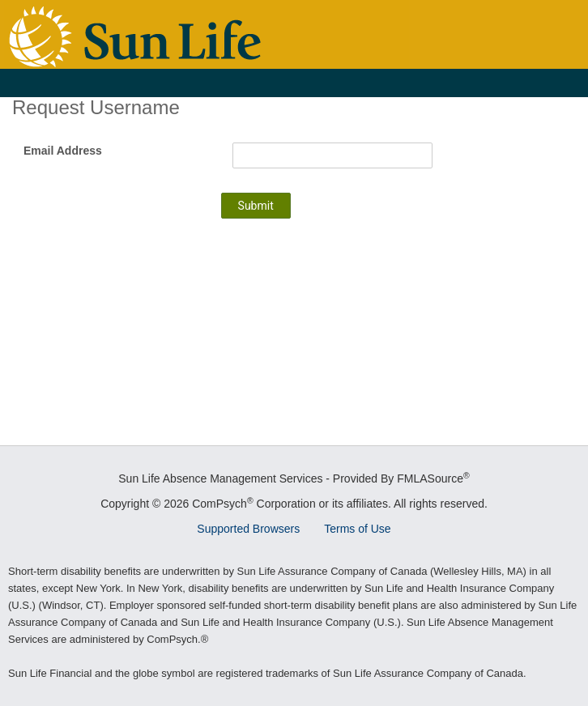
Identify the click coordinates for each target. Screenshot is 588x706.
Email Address (63, 151)
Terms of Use (357, 529)
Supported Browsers (248, 529)
